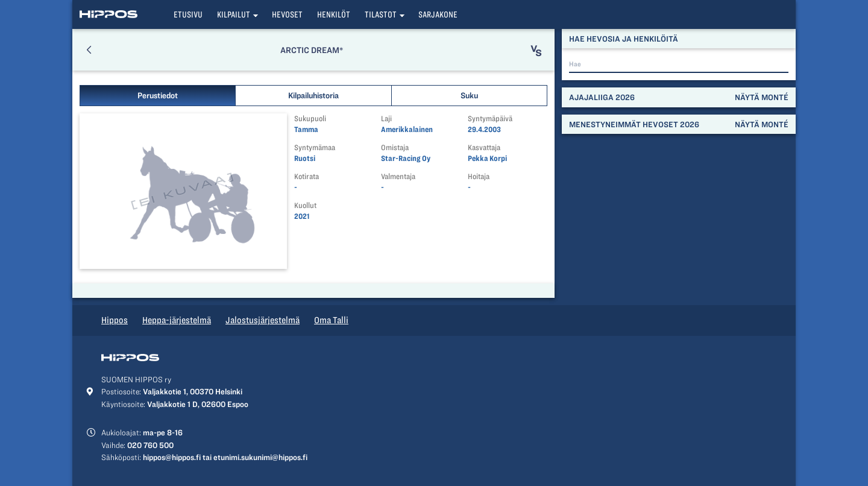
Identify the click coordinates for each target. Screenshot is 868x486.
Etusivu (188, 14)
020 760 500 (150, 445)
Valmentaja (398, 176)
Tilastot (381, 14)
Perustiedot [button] (158, 95)
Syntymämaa (315, 147)
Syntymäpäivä (490, 118)
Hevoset (287, 14)
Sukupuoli (310, 118)
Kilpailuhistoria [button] (313, 95)
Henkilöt (334, 14)
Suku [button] (469, 95)
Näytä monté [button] (762, 97)
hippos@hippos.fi (172, 457)
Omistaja (395, 147)
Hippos (115, 320)
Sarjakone (438, 14)
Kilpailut (234, 14)
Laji (386, 118)
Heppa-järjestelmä (177, 320)
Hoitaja (479, 176)
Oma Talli (331, 320)
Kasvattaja (484, 147)
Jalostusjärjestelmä (263, 320)
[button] (89, 50)
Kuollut (305, 205)
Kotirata (307, 176)
